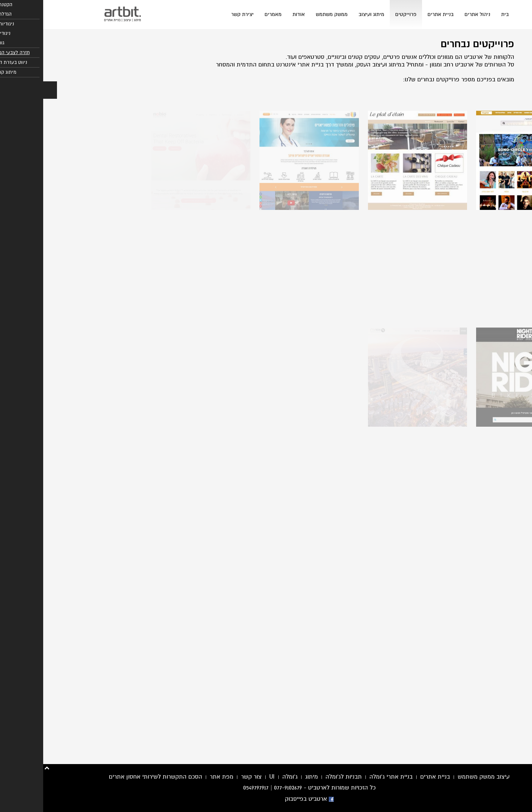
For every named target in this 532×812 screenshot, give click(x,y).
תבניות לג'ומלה (300, 777)
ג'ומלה (247, 777)
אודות (255, 14)
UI (229, 777)
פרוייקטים (363, 14)
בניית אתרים (397, 14)
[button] (7, 90)
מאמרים (230, 14)
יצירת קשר (199, 14)
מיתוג (268, 777)
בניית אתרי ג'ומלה (348, 777)
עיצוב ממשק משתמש (440, 777)
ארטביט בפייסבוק (266, 799)
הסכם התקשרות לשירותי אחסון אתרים (112, 777)
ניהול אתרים (434, 14)
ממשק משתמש (288, 14)
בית (462, 14)
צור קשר (208, 777)
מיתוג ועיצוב (328, 14)
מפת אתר (178, 777)
